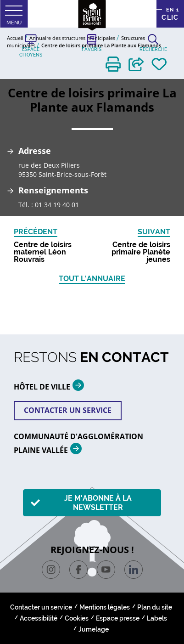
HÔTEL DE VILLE (52, 385)
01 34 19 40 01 (57, 205)
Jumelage (94, 629)
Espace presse (118, 618)
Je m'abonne (98, 503)
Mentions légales (105, 607)
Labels (157, 618)
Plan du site (155, 607)
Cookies (77, 618)
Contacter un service (68, 410)
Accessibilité (39, 618)
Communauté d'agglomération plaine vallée (78, 443)
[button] (113, 64)
